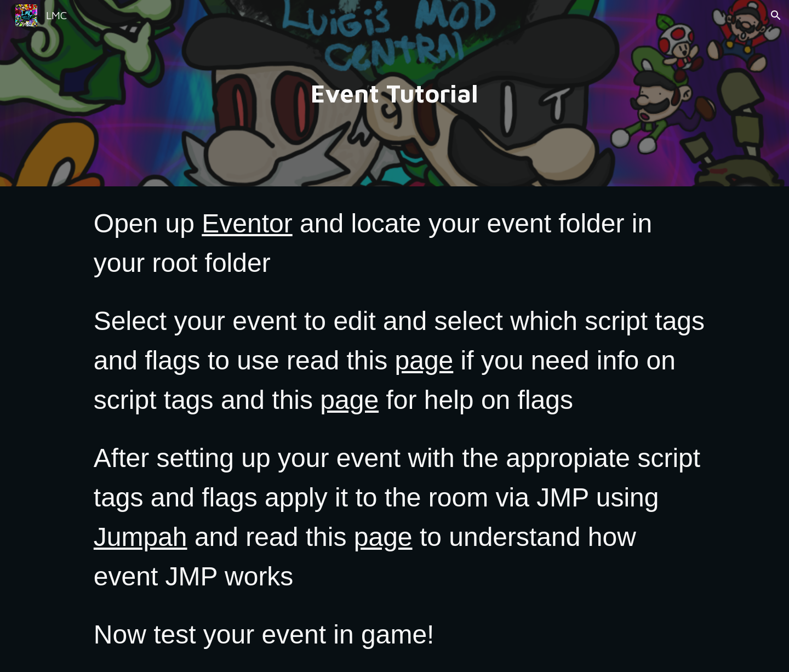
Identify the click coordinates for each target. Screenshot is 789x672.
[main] (395, 93)
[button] (776, 15)
